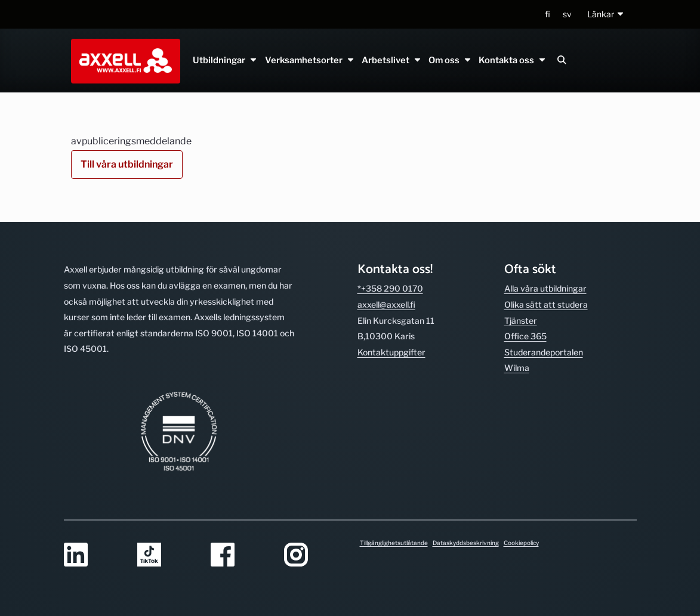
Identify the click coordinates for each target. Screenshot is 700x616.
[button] (606, 15)
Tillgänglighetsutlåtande (394, 543)
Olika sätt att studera (546, 304)
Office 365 (525, 336)
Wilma (517, 368)
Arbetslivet (391, 60)
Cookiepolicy (521, 543)
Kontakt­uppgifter (391, 352)
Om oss (450, 60)
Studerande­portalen (544, 352)
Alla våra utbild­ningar (545, 288)
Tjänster (521, 321)
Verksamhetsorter (309, 60)
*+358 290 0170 (390, 288)
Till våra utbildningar (127, 164)
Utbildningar (225, 60)
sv (567, 14)
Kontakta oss (513, 60)
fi (548, 14)
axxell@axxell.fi (386, 304)
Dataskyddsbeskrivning (466, 543)
